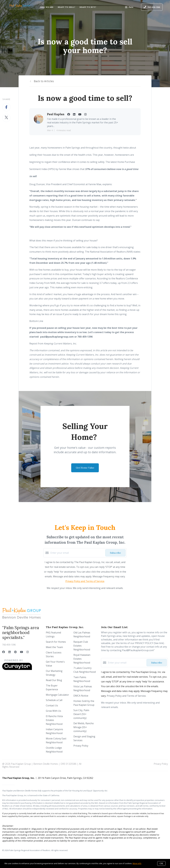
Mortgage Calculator (57, 695)
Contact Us (52, 705)
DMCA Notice (81, 696)
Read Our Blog (54, 680)
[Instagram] (28, 652)
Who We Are (47, 7)
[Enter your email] (77, 553)
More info (137, 863)
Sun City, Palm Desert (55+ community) (81, 714)
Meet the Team (54, 647)
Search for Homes (56, 642)
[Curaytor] (17, 669)
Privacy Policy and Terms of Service (85, 581)
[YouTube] (22, 652)
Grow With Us (53, 711)
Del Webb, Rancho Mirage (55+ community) (84, 727)
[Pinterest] (15, 652)
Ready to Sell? (67, 7)
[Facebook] (4, 652)
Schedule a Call (54, 700)
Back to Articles (44, 81)
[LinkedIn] (9, 652)
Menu (129, 7)
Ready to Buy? (88, 7)
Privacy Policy (81, 746)
